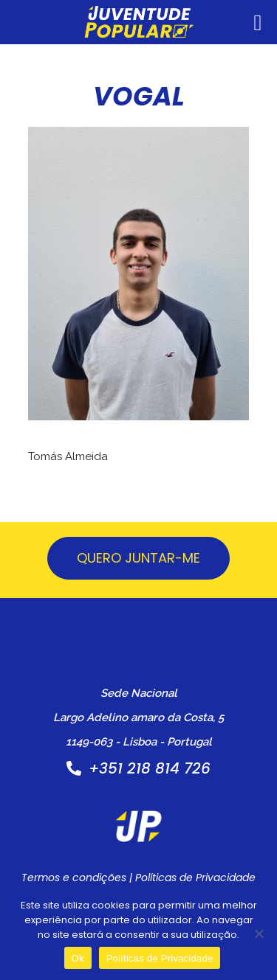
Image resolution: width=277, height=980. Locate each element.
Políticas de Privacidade (195, 878)
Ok (78, 958)
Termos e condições (74, 878)
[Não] (259, 934)
